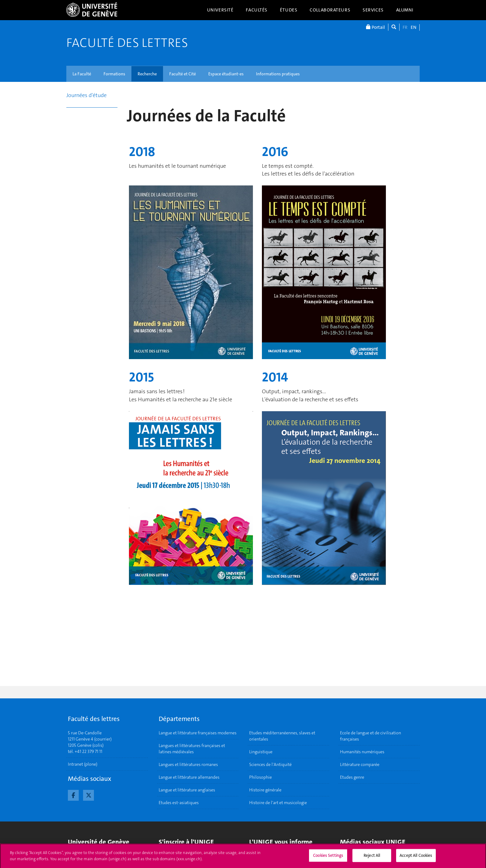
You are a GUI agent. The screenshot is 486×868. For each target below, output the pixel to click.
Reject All (372, 858)
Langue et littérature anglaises (187, 790)
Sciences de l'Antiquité (270, 764)
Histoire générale (265, 790)
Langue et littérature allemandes (189, 777)
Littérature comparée (360, 764)
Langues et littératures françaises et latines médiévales (192, 749)
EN (413, 27)
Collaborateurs (330, 10)
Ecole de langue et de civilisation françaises (371, 736)
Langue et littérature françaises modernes (198, 733)
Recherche (147, 74)
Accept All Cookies (416, 858)
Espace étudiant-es (226, 74)
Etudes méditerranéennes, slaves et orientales (282, 736)
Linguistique (261, 752)
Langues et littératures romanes (188, 764)
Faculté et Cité (183, 74)
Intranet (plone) (83, 764)
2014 (275, 377)
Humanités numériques (362, 752)
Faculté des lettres (127, 43)
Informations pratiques (278, 74)
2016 (275, 152)
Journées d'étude (86, 95)
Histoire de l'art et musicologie (278, 803)
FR (405, 27)
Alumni (405, 10)
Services (373, 10)
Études (289, 10)
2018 (142, 152)
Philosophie (261, 777)
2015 (141, 377)
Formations (114, 74)
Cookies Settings (328, 858)
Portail (376, 27)
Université (220, 10)
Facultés (257, 10)
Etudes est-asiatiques (179, 803)
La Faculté (82, 74)
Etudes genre (352, 777)
